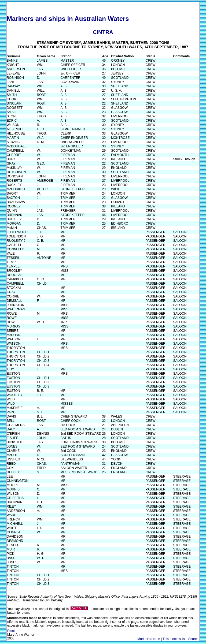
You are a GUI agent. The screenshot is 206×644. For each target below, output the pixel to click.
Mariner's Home (149, 639)
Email (11, 631)
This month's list (174, 639)
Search (193, 639)
